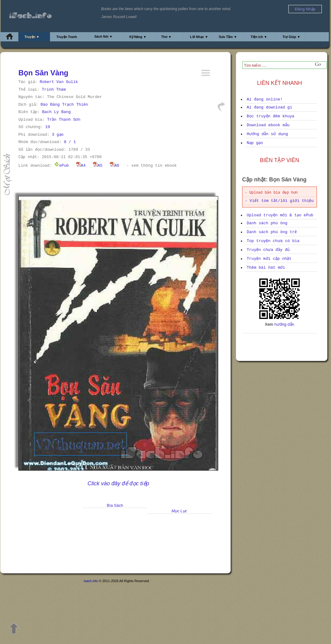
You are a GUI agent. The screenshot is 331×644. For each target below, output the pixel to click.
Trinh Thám (54, 90)
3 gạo (58, 135)
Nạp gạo (255, 143)
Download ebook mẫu (268, 125)
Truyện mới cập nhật (269, 259)
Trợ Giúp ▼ (291, 37)
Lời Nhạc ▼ (199, 37)
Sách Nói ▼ (103, 36)
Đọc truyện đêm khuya (270, 116)
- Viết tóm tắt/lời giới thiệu (279, 201)
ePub (61, 166)
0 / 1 (70, 142)
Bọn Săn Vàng (43, 73)
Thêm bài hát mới (266, 268)
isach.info (91, 581)
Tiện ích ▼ (259, 37)
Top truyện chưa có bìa (273, 241)
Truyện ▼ (32, 37)
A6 (115, 166)
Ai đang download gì (269, 107)
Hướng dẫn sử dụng (267, 134)
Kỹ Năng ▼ (138, 37)
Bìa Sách (115, 505)
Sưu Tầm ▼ (228, 37)
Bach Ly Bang (56, 112)
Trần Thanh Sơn (64, 120)
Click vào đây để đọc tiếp (118, 483)
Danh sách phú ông (267, 223)
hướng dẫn (284, 324)
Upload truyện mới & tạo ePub (280, 215)
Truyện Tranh (67, 37)
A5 (98, 166)
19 (48, 127)
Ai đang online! (265, 99)
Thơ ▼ (166, 37)
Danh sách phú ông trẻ (272, 232)
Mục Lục (179, 511)
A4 (81, 166)
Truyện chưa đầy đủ (268, 250)
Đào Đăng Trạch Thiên (64, 105)
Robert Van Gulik (59, 82)
